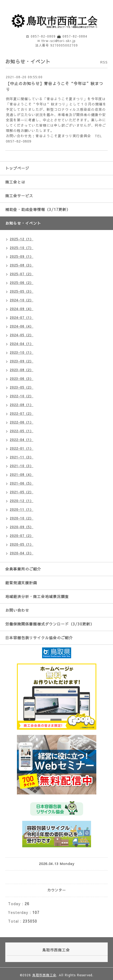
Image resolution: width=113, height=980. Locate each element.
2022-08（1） (22, 405)
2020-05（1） (22, 544)
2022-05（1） (22, 431)
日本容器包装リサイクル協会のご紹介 (39, 638)
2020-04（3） (22, 553)
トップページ (17, 168)
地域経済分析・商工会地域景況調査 (37, 596)
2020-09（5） (22, 527)
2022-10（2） (22, 396)
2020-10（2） (22, 518)
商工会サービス (19, 196)
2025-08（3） (22, 265)
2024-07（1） (22, 318)
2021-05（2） (22, 492)
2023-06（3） (22, 379)
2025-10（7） (22, 248)
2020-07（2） (22, 536)
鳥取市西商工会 (44, 975)
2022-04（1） (22, 440)
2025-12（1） (22, 239)
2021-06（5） (22, 483)
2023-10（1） (22, 352)
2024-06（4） (22, 326)
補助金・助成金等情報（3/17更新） (38, 209)
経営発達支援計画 (21, 583)
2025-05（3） (22, 291)
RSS (104, 62)
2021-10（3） (22, 466)
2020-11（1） (22, 509)
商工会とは (15, 182)
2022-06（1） (22, 422)
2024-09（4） (22, 309)
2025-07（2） (22, 274)
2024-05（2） (22, 335)
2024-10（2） (22, 300)
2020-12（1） (22, 501)
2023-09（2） (22, 361)
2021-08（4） (22, 475)
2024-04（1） (22, 344)
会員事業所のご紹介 (23, 569)
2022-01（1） (22, 448)
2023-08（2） (22, 370)
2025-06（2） (22, 283)
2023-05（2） (22, 387)
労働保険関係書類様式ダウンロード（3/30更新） (50, 624)
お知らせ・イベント (23, 223)
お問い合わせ (17, 610)
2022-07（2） (22, 413)
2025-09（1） (22, 256)
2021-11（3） (22, 457)
